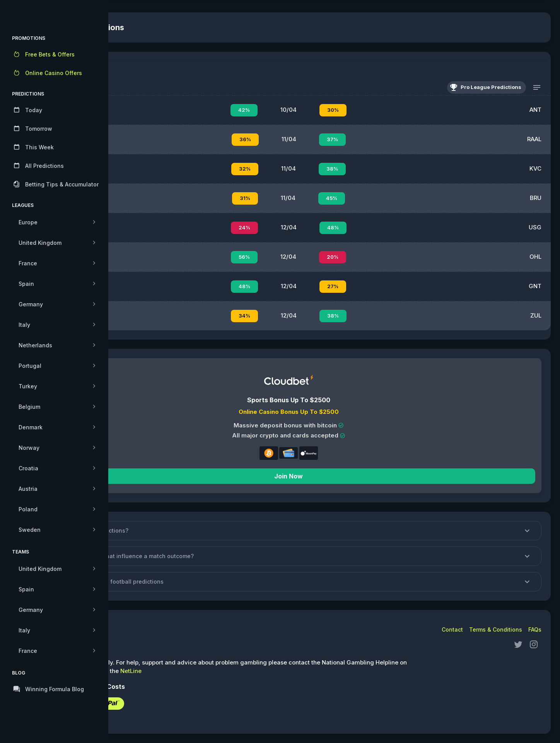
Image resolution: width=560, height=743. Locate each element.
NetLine (222, 671)
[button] (334, 531)
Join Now (334, 476)
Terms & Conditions (496, 629)
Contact (452, 629)
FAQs (535, 629)
